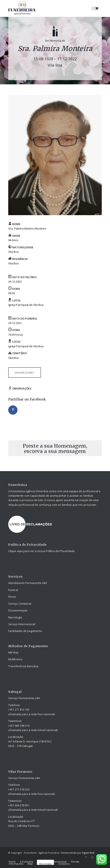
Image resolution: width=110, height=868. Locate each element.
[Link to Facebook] (86, 857)
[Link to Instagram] (92, 857)
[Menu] (94, 8)
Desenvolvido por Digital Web (78, 853)
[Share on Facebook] (13, 410)
